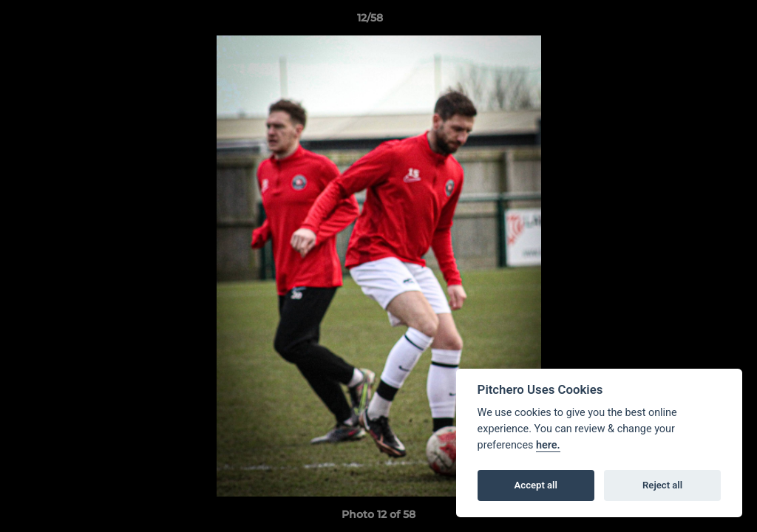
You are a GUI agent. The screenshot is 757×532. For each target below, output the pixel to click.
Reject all (662, 485)
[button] (695, 21)
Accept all (536, 485)
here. (548, 445)
